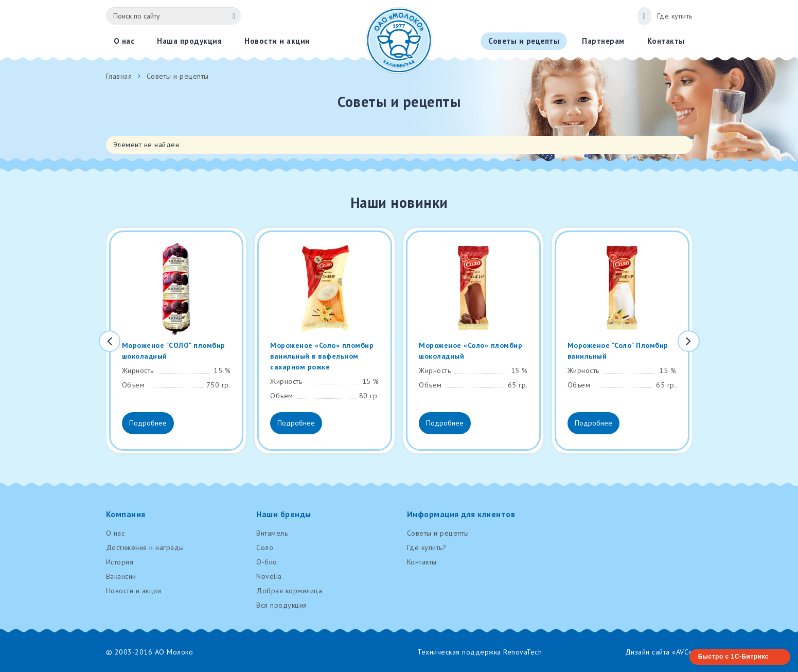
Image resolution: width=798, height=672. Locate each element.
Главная (119, 76)
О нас (116, 533)
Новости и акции (134, 591)
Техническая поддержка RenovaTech (480, 652)
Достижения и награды (145, 547)
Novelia (269, 576)
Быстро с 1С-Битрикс (733, 657)
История (120, 562)
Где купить (675, 16)
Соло (265, 547)
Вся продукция (282, 605)
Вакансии (121, 576)
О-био (267, 562)
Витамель (272, 533)
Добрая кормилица (289, 591)
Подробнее (148, 423)
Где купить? (427, 547)
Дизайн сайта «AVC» (659, 652)
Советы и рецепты (438, 533)
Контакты (422, 562)
